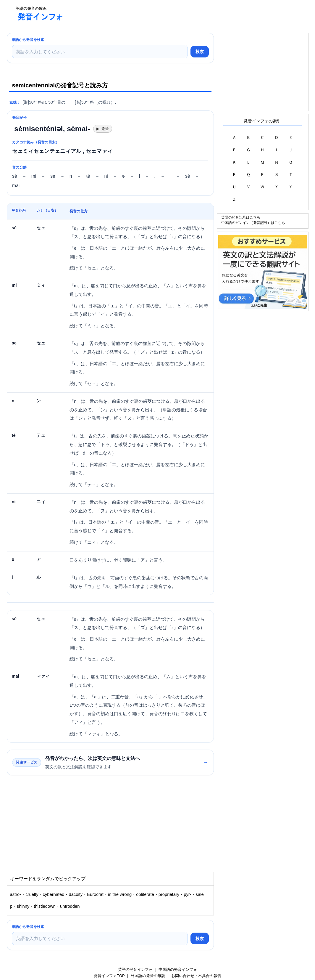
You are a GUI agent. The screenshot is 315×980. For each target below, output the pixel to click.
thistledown (45, 906)
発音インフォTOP (109, 976)
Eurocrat (95, 894)
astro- (16, 894)
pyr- (187, 894)
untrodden (70, 906)
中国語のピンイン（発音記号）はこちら (253, 223)
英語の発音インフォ (135, 969)
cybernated (54, 894)
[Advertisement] (177, 13)
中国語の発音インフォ (178, 969)
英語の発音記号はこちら (241, 217)
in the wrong (120, 894)
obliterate (145, 894)
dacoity (76, 894)
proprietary (169, 894)
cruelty (32, 894)
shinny (23, 906)
